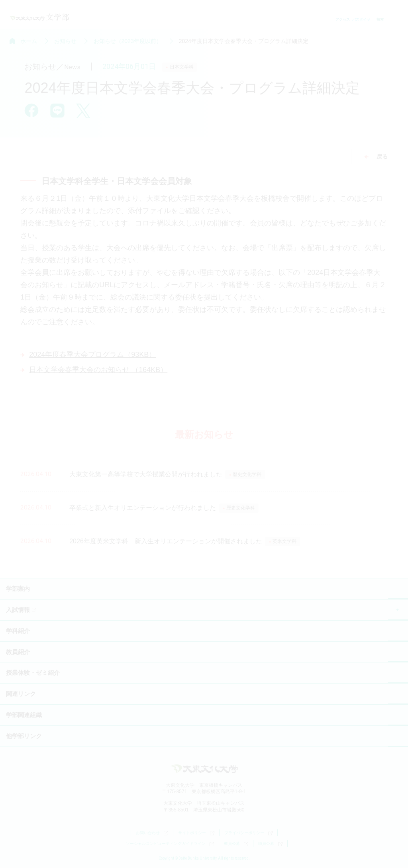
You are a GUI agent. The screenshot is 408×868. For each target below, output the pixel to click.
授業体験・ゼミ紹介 (33, 673)
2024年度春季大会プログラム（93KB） (92, 355)
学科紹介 (18, 631)
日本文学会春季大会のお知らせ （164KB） (98, 370)
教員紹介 (18, 652)
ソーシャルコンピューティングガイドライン (170, 844)
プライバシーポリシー (248, 833)
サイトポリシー (196, 833)
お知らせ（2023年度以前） (128, 41)
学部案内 (18, 589)
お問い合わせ (152, 833)
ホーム (29, 41)
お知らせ (65, 41)
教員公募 (236, 844)
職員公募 (270, 844)
